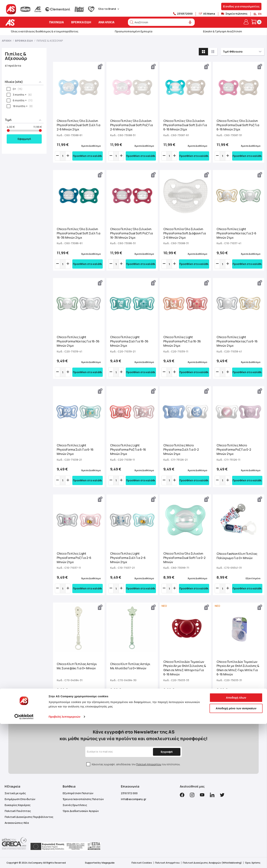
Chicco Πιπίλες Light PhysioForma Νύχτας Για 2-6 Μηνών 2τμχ (236, 233)
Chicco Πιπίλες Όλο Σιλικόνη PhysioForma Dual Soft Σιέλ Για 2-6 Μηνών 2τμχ (79, 125)
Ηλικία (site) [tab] (14, 82)
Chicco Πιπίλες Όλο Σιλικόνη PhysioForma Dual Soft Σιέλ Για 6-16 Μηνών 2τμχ (185, 125)
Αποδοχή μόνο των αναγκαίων (236, 852)
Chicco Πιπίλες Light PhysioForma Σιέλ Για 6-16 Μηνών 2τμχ (75, 450)
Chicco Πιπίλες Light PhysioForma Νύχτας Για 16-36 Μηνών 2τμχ (78, 341)
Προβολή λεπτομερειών (65, 861)
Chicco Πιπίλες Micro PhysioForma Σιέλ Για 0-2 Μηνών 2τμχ (181, 450)
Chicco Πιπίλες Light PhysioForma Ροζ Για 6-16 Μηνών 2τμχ (128, 450)
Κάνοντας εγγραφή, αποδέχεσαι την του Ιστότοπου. (136, 764)
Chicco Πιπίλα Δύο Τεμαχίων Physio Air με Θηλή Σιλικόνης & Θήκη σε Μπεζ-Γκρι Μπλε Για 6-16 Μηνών (238, 668)
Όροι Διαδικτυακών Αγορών (81, 811)
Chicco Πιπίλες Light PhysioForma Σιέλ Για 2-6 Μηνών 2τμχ (128, 558)
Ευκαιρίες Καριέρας (18, 805)
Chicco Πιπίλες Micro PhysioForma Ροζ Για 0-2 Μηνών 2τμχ (234, 450)
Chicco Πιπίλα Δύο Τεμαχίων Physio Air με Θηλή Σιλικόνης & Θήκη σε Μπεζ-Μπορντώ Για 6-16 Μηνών (185, 668)
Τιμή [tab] (8, 120)
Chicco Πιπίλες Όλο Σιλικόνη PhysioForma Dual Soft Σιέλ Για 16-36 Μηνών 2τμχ (79, 233)
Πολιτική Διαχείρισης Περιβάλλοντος (29, 817)
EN (260, 14)
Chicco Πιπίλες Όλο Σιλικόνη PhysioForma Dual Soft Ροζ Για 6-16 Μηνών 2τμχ (238, 125)
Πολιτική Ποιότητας (18, 811)
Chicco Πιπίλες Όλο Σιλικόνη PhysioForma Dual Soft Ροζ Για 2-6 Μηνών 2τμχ (131, 125)
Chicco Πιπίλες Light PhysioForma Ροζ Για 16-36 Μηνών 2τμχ (182, 341)
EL (255, 14)
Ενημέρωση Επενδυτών (20, 799)
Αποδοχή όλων (236, 842)
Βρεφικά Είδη (24, 41)
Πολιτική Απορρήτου (149, 764)
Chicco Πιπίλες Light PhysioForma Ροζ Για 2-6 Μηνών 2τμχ (74, 558)
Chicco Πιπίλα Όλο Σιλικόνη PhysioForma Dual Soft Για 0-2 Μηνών (184, 558)
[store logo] (22, 22)
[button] (100, 67)
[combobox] (161, 22)
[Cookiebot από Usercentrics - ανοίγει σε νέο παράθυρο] (24, 861)
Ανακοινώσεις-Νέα (17, 823)
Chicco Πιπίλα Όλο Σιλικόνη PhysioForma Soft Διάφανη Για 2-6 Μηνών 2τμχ (185, 233)
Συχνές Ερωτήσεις (75, 805)
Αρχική (7, 41)
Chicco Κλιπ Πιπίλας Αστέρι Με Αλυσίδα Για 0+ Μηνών (130, 666)
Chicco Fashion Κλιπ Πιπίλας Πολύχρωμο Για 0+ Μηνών (237, 556)
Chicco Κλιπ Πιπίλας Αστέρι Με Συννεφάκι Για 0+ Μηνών (77, 666)
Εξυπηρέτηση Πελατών (78, 793)
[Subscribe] (166, 752)
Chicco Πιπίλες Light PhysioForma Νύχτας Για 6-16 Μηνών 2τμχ (237, 341)
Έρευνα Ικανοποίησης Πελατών (83, 799)
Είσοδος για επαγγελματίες (241, 6)
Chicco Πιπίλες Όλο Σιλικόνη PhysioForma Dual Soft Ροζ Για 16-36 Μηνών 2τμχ (131, 233)
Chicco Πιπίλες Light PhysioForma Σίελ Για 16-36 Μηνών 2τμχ (129, 341)
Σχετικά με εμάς (15, 793)
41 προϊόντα (13, 66)
